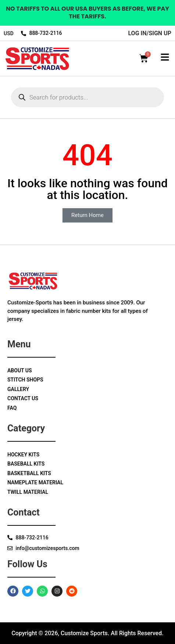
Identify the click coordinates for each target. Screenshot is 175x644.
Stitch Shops (25, 380)
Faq (12, 408)
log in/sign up (150, 33)
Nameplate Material (35, 482)
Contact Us (23, 398)
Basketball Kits (29, 473)
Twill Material (28, 492)
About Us (20, 370)
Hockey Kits (23, 455)
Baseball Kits (26, 464)
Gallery (18, 389)
